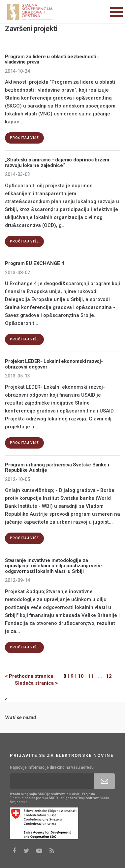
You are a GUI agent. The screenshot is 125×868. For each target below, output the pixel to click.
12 (109, 676)
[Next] (31, 683)
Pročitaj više (24, 138)
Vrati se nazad (20, 717)
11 (91, 676)
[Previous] (34, 676)
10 (81, 676)
